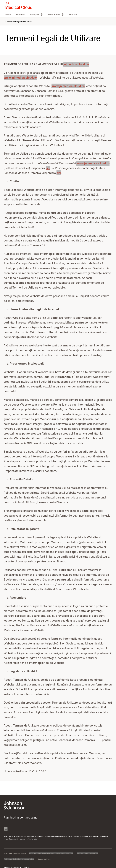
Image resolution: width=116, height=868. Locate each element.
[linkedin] (6, 829)
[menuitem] (9, 14)
